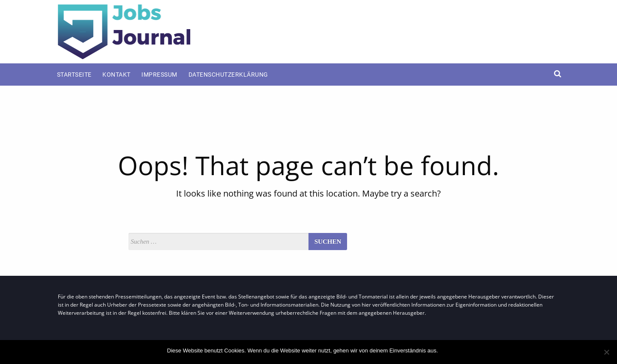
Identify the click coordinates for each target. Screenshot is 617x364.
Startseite (74, 75)
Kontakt (117, 75)
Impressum (159, 75)
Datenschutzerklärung (228, 75)
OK (446, 351)
